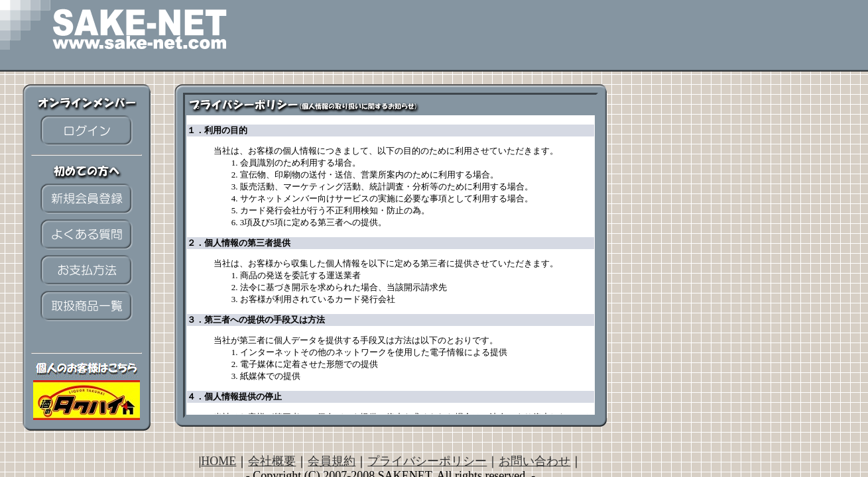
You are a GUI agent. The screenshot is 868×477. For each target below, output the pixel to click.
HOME (218, 461)
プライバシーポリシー (427, 461)
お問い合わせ (534, 461)
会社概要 (272, 461)
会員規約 (332, 461)
